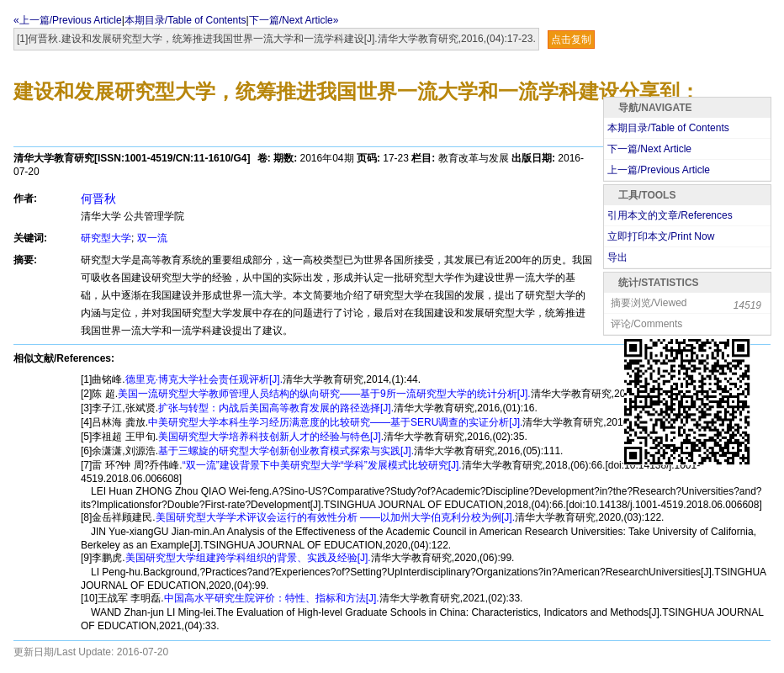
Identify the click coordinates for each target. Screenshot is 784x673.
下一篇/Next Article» (294, 20)
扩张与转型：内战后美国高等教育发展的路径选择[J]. (276, 408)
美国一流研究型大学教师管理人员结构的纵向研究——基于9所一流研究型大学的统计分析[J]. (324, 394)
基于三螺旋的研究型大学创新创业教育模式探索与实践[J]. (286, 451)
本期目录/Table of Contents (185, 20)
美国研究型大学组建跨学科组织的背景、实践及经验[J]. (248, 558)
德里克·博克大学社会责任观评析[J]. (204, 379)
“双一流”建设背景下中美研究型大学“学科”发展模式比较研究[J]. (322, 465)
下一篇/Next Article (649, 149)
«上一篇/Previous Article (68, 20)
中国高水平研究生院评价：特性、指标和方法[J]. (272, 598)
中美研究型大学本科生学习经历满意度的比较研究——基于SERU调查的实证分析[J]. (335, 422)
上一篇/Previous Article (659, 170)
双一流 (152, 238)
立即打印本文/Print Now (661, 236)
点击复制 (571, 40)
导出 (617, 257)
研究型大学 (106, 238)
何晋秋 (98, 199)
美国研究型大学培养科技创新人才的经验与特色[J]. (271, 437)
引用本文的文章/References (670, 215)
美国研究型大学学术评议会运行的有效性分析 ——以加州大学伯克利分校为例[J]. (335, 517)
